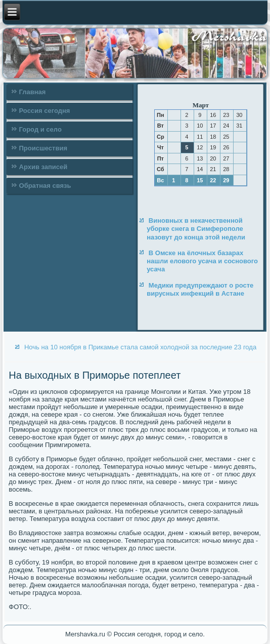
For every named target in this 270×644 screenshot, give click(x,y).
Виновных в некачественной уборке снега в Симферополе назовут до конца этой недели (196, 229)
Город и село (40, 129)
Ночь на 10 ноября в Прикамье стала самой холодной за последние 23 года (140, 347)
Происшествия (43, 148)
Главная (33, 92)
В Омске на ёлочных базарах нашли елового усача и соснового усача (202, 261)
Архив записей (43, 167)
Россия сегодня (45, 111)
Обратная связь (45, 186)
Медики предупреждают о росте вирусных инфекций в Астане (200, 289)
